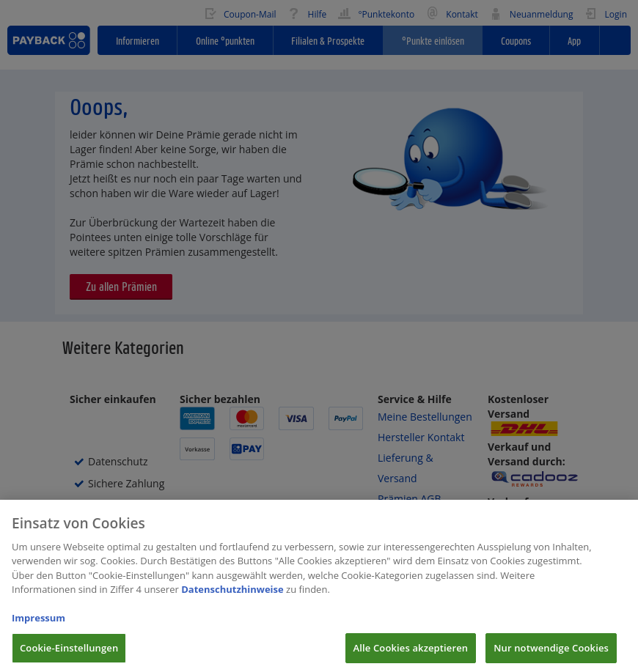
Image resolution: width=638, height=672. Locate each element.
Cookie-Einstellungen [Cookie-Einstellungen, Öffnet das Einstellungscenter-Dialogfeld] (69, 656)
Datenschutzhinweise (232, 597)
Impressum (38, 626)
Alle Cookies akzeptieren (411, 656)
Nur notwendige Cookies (551, 656)
